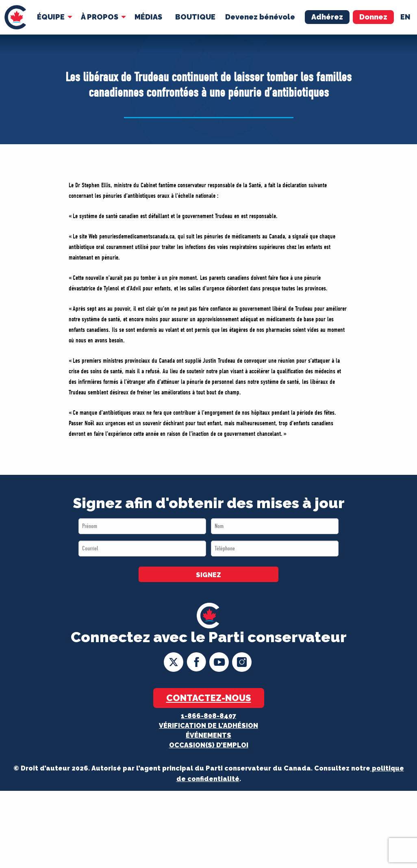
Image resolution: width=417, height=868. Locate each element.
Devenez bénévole (260, 17)
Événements (208, 735)
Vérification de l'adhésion (208, 726)
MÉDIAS (148, 17)
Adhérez (327, 17)
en (405, 17)
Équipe (51, 17)
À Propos (100, 17)
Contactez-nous (209, 698)
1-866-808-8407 (208, 716)
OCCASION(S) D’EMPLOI (209, 745)
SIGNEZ (208, 575)
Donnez (373, 17)
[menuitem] (15, 17)
